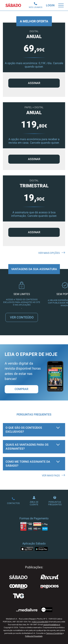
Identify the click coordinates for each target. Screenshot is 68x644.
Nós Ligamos (36, 5)
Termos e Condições (54, 633)
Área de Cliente (34, 501)
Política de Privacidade (34, 636)
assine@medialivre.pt (52, 625)
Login (50, 5)
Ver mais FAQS (53, 475)
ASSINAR (34, 159)
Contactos (13, 501)
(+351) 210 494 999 (40, 622)
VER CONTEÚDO (22, 317)
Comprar (21, 389)
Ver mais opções (52, 253)
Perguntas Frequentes (55, 501)
